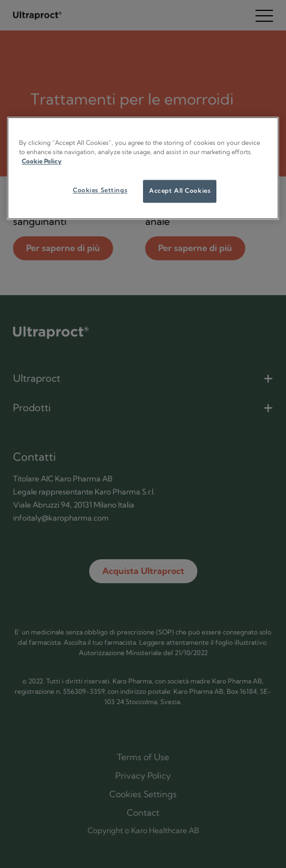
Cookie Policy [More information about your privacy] (42, 162)
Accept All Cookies (180, 191)
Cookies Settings (100, 191)
